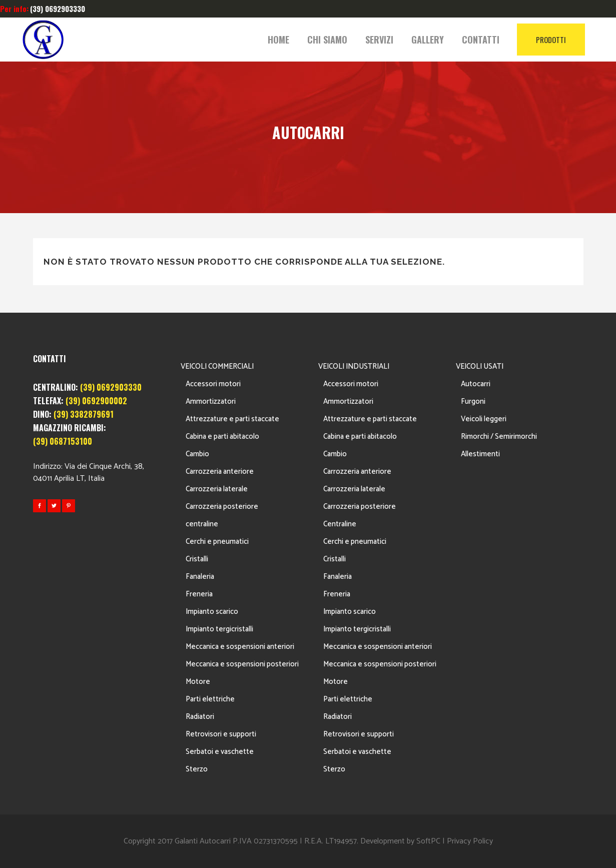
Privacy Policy (470, 841)
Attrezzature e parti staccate (232, 419)
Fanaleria (200, 577)
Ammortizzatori (211, 401)
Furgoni (473, 401)
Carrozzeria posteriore (222, 507)
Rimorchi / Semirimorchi (499, 437)
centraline (202, 524)
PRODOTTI (551, 40)
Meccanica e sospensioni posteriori (242, 664)
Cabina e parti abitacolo (222, 437)
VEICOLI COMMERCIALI (217, 366)
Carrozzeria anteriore (220, 472)
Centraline (340, 524)
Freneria (199, 594)
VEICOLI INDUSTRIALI (354, 366)
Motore (198, 682)
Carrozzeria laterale (217, 489)
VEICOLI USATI (480, 366)
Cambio (197, 454)
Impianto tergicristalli (219, 629)
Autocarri (476, 384)
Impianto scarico (212, 612)
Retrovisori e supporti (221, 734)
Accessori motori (213, 384)
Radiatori (200, 717)
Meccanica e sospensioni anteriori (240, 647)
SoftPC (428, 841)
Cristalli (197, 559)
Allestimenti (480, 454)
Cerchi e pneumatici (217, 542)
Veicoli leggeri (484, 419)
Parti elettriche (210, 699)
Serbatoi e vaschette (220, 752)
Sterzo (197, 769)
